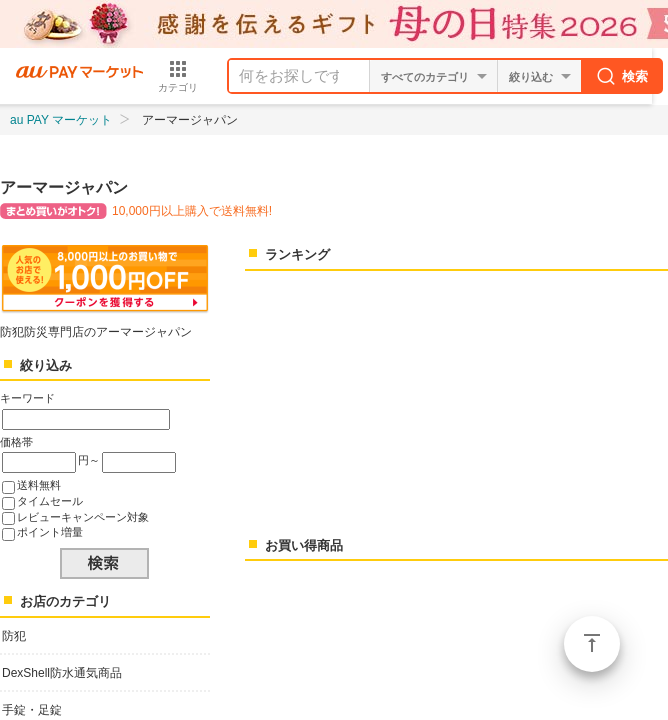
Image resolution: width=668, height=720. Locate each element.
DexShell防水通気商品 (62, 673)
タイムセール (50, 501)
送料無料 (39, 485)
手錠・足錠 (32, 710)
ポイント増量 (50, 532)
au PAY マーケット (61, 120)
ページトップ (592, 644)
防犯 (14, 636)
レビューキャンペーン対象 (83, 517)
